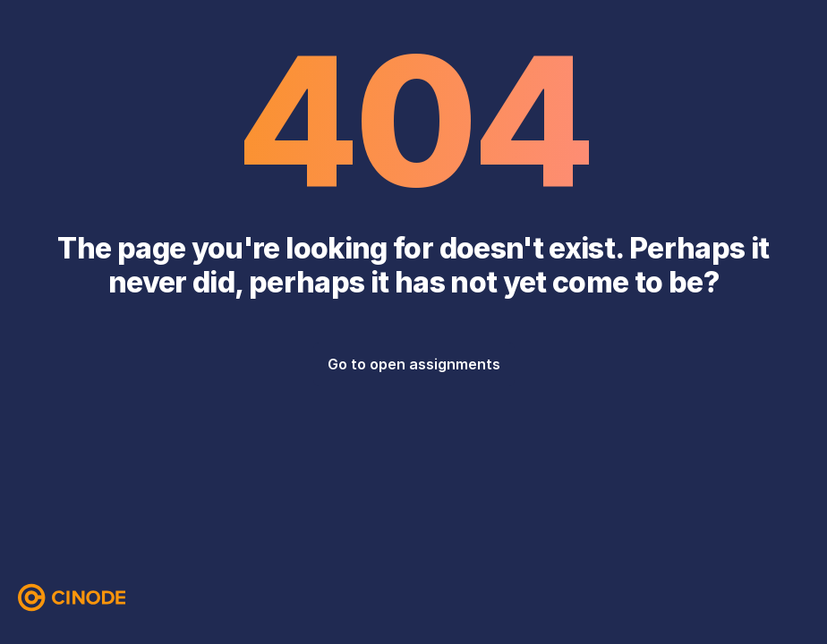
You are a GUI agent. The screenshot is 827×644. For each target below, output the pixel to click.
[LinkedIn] (798, 597)
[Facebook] (727, 597)
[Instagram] (763, 597)
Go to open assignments (414, 364)
